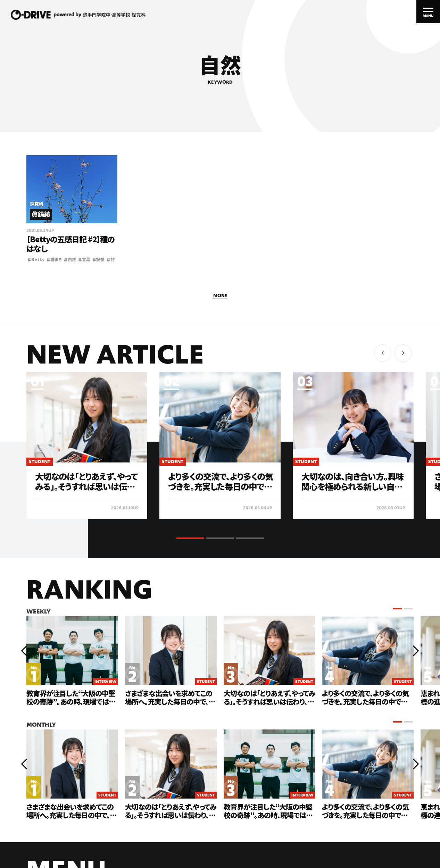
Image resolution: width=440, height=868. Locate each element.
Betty (36, 259)
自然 (70, 259)
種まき (54, 259)
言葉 (84, 259)
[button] (403, 353)
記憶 (98, 259)
